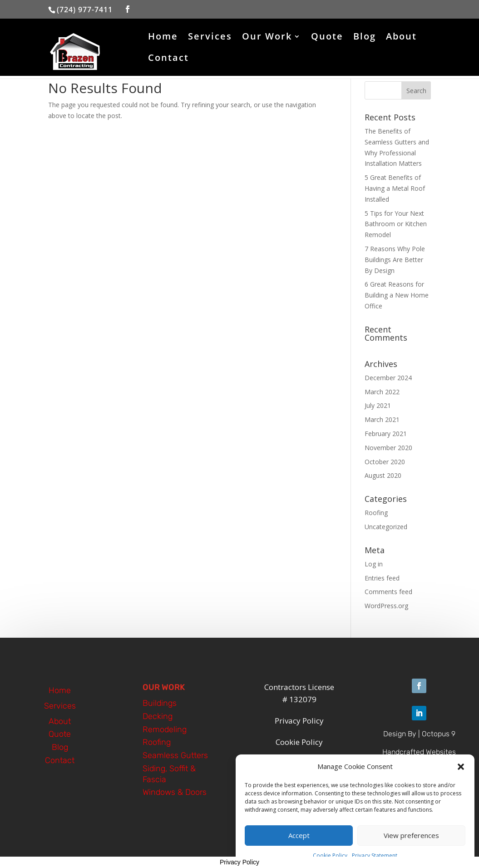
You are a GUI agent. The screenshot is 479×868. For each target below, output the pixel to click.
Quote (327, 38)
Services (210, 38)
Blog (365, 38)
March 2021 (382, 419)
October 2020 (385, 462)
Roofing (376, 513)
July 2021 (378, 405)
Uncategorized (386, 527)
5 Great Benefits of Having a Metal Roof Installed (395, 188)
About (401, 38)
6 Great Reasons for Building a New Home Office (397, 295)
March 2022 (382, 392)
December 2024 (388, 378)
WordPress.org (386, 606)
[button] (461, 773)
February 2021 (386, 434)
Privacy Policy (239, 862)
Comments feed (388, 592)
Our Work (267, 38)
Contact (168, 59)
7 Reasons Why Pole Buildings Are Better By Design (395, 260)
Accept (299, 841)
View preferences (411, 841)
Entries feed (382, 578)
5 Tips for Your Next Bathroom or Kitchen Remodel (396, 224)
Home (163, 38)
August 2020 (383, 475)
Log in (374, 564)
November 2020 (388, 448)
